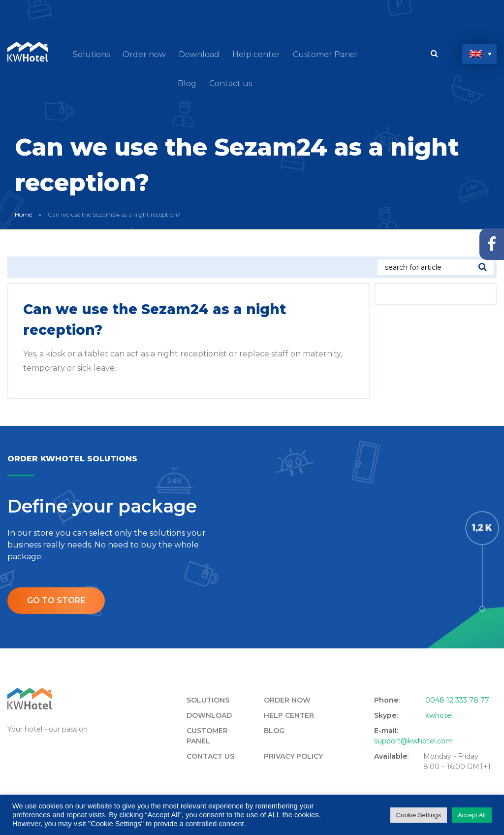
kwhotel (439, 715)
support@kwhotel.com (413, 741)
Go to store (56, 600)
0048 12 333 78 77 (457, 700)
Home (23, 214)
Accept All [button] (472, 815)
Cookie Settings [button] (419, 815)
